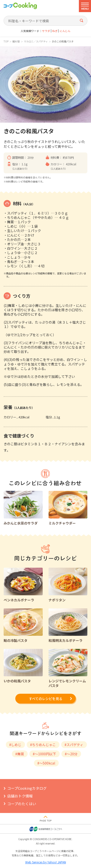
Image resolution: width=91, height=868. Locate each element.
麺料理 (16, 41)
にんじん (65, 31)
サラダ (46, 31)
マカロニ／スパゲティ (36, 41)
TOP (6, 41)
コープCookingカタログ (27, 788)
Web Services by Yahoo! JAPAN (46, 862)
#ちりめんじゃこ (43, 745)
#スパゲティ (74, 745)
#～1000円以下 (44, 754)
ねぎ (55, 31)
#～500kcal (46, 763)
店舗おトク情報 (20, 796)
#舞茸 (20, 754)
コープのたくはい (22, 804)
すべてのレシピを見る (46, 699)
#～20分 (71, 754)
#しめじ (15, 745)
